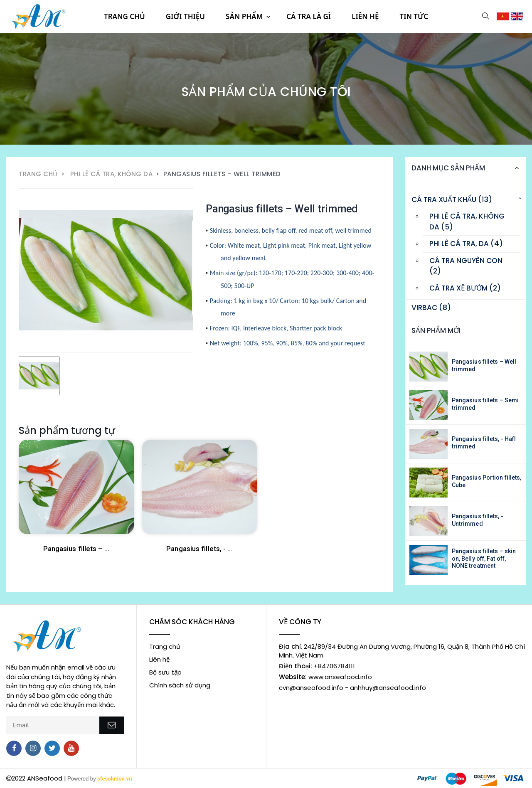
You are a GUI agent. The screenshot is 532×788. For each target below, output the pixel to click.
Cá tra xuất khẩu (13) (452, 199)
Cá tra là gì (309, 16)
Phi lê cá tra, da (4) (466, 244)
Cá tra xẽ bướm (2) (465, 288)
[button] (485, 16)
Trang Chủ (38, 174)
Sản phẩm (244, 16)
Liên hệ (365, 16)
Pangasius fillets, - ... (199, 549)
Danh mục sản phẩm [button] (448, 168)
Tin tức (414, 16)
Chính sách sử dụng (180, 685)
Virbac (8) (431, 308)
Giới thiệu (185, 16)
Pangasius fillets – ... (76, 549)
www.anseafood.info (325, 677)
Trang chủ (124, 16)
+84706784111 (317, 666)
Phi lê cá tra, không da (112, 174)
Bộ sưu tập (165, 672)
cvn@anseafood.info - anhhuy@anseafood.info (352, 688)
